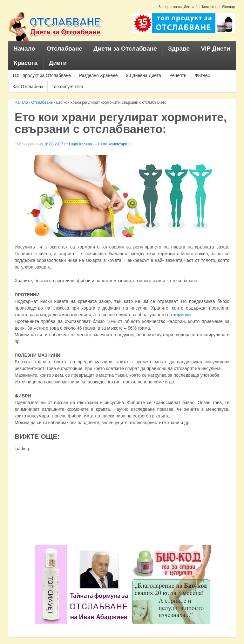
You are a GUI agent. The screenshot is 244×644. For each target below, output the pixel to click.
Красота (26, 63)
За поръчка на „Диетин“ (178, 7)
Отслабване (64, 49)
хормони (182, 315)
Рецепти (178, 75)
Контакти (209, 7)
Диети (58, 63)
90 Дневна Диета (144, 75)
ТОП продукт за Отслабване (42, 75)
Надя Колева (80, 144)
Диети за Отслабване (125, 49)
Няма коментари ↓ (114, 144)
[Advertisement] (120, 498)
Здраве (179, 49)
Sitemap (228, 7)
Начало (24, 49)
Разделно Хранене (98, 75)
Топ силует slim (67, 87)
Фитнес (202, 75)
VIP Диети (215, 49)
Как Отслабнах (28, 87)
